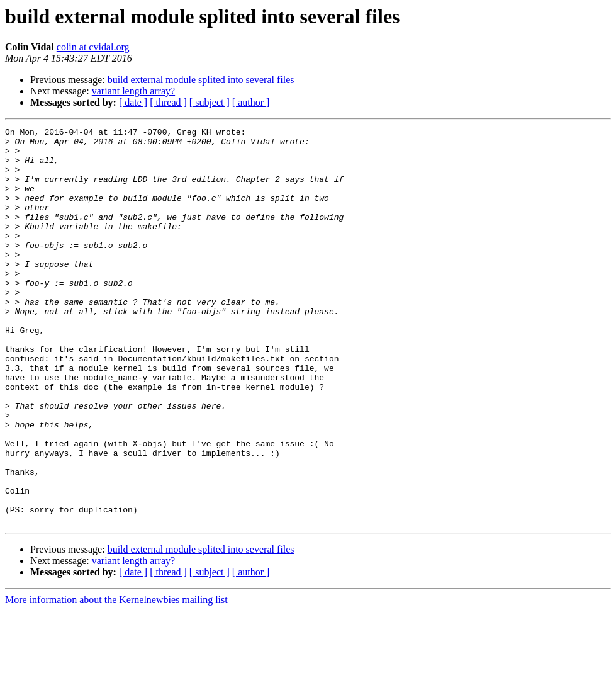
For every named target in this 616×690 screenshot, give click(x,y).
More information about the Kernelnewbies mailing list (116, 679)
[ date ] (133, 102)
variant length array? (133, 91)
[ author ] (251, 102)
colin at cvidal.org (93, 47)
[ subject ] (210, 102)
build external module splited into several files (201, 80)
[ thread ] (168, 102)
